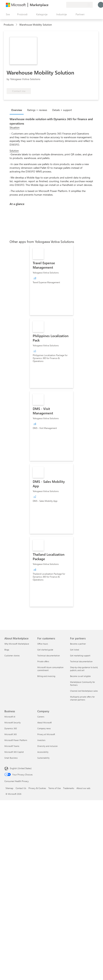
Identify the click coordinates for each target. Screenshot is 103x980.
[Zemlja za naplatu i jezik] (79, 5)
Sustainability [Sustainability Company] (43, 758)
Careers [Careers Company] (41, 717)
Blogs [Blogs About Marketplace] (7, 650)
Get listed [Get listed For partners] (74, 650)
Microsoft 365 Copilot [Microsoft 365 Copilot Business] (14, 752)
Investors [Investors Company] (41, 740)
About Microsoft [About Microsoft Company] (45, 722)
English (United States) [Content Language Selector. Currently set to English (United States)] (21, 768)
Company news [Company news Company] (44, 728)
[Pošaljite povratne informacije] (50, 5)
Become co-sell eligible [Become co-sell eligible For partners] (80, 676)
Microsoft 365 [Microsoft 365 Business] (11, 734)
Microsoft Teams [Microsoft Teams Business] (12, 746)
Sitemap (9, 788)
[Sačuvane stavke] (59, 5)
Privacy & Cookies (37, 788)
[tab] (18, 110)
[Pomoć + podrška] (54, 5)
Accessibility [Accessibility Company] (43, 752)
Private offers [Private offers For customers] (43, 661)
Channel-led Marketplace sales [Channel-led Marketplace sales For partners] (84, 691)
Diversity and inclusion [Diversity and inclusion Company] (47, 746)
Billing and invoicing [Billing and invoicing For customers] (46, 676)
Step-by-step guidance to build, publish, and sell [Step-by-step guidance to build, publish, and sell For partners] (84, 669)
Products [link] (9, 25)
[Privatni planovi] (63, 5)
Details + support (62, 110)
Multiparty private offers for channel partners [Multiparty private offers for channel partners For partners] (82, 698)
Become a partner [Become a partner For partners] (78, 644)
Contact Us (21, 788)
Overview (17, 110)
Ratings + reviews (37, 110)
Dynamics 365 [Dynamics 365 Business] (11, 728)
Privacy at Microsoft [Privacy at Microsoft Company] (46, 734)
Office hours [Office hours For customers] (43, 644)
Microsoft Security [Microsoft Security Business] (13, 722)
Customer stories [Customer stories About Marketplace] (12, 656)
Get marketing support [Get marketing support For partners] (80, 656)
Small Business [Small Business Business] (11, 758)
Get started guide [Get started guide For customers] (45, 650)
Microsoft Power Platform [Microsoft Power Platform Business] (16, 740)
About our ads (83, 788)
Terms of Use (55, 788)
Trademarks (69, 788)
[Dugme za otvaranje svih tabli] (7, 14)
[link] (51, 280)
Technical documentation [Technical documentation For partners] (81, 661)
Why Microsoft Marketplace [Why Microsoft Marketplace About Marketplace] (17, 644)
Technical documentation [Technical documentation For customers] (49, 656)
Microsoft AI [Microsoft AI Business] (10, 717)
